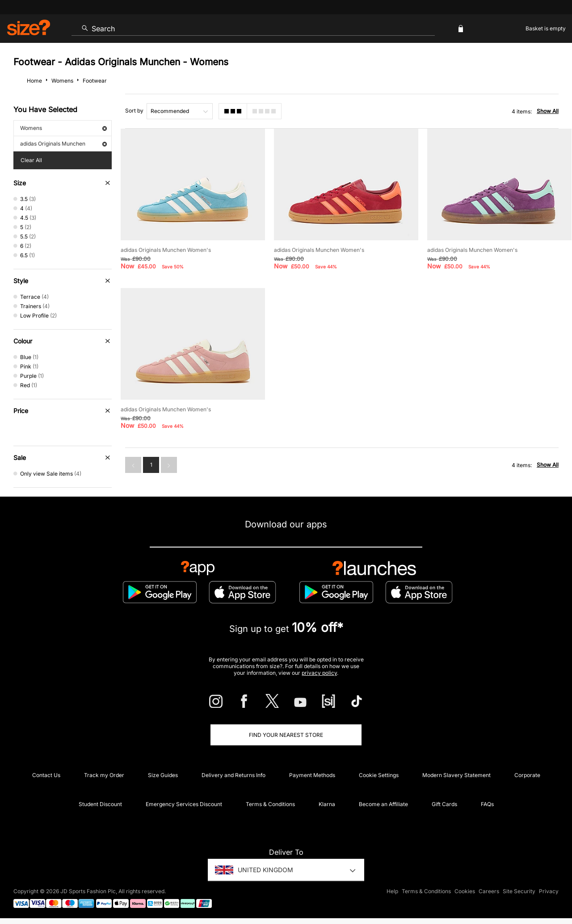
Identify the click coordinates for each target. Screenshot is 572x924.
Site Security (519, 891)
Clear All (31, 160)
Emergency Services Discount (184, 804)
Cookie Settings (379, 775)
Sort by (134, 111)
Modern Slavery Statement (456, 775)
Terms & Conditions (270, 804)
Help (392, 891)
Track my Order (104, 775)
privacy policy (319, 673)
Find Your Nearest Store (286, 735)
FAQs (487, 804)
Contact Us (46, 775)
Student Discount (100, 804)
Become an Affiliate (383, 804)
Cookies (465, 891)
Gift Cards (444, 804)
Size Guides (163, 775)
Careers (489, 891)
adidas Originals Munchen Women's (166, 250)
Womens (63, 128)
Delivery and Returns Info (233, 775)
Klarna (327, 804)
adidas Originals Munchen (63, 144)
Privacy (549, 891)
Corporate (527, 775)
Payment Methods (312, 775)
